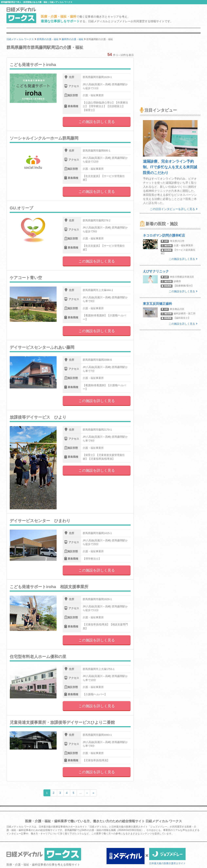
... (80, 793)
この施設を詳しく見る (97, 122)
